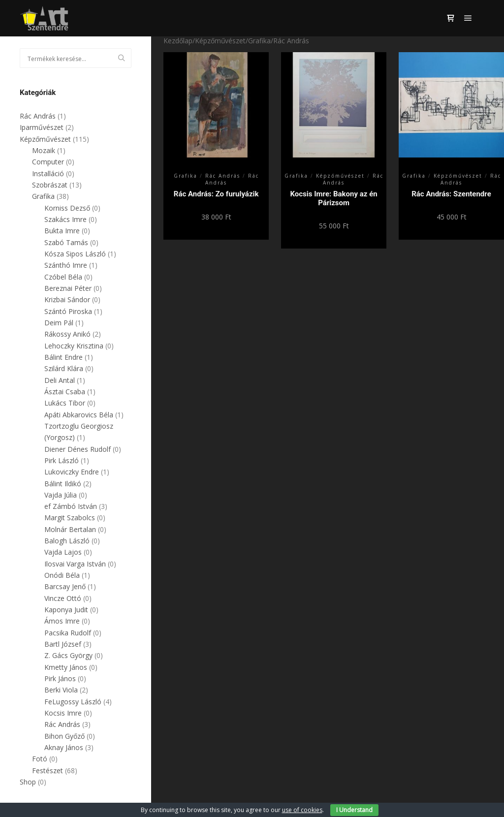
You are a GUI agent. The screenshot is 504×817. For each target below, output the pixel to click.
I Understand (354, 810)
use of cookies (302, 810)
